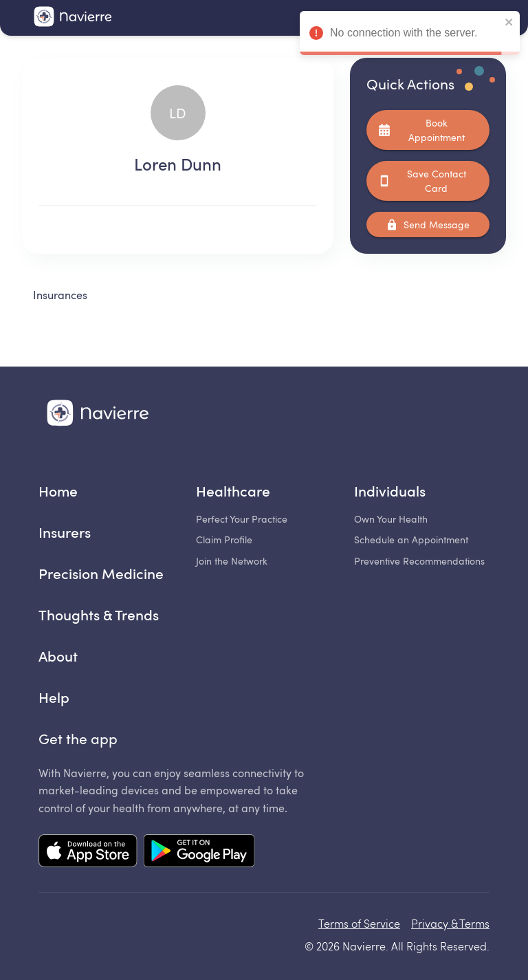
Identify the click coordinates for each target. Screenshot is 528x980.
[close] (509, 23)
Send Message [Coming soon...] (428, 225)
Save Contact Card (428, 181)
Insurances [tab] (60, 295)
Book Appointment (428, 130)
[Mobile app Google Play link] (199, 852)
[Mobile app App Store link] (88, 852)
